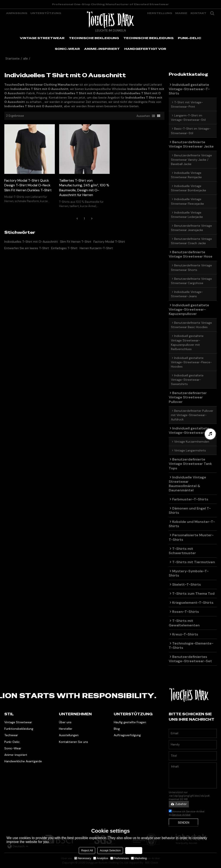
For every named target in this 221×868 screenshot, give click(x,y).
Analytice (101, 858)
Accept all (134, 850)
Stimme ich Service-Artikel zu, (187, 813)
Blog (117, 729)
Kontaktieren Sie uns (73, 742)
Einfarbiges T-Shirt (64, 248)
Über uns (65, 722)
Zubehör (179, 804)
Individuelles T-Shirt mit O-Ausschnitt (31, 242)
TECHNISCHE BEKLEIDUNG (94, 38)
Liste (153, 116)
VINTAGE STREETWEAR (42, 38)
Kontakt (198, 13)
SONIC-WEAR (67, 49)
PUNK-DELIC (189, 38)
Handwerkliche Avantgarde (23, 761)
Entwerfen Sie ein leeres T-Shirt (27, 248)
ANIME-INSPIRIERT (102, 49)
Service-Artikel (181, 815)
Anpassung (17, 13)
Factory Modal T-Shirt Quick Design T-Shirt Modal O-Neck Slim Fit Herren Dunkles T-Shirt (28, 185)
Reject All (87, 850)
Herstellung (160, 13)
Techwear (11, 735)
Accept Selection (110, 850)
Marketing (139, 858)
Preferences (120, 858)
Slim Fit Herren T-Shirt (76, 242)
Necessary (83, 858)
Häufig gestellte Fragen (130, 722)
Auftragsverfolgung (127, 735)
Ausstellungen (69, 735)
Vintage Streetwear (18, 722)
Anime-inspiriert (16, 755)
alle (25, 58)
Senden (184, 822)
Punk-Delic (12, 742)
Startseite (13, 58)
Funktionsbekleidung (19, 729)
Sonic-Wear (13, 748)
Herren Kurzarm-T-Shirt (96, 248)
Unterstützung (46, 13)
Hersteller (66, 729)
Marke (181, 13)
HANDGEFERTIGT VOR (145, 49)
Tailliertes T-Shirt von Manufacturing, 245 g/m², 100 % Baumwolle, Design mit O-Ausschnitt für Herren (84, 188)
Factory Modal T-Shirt (109, 242)
